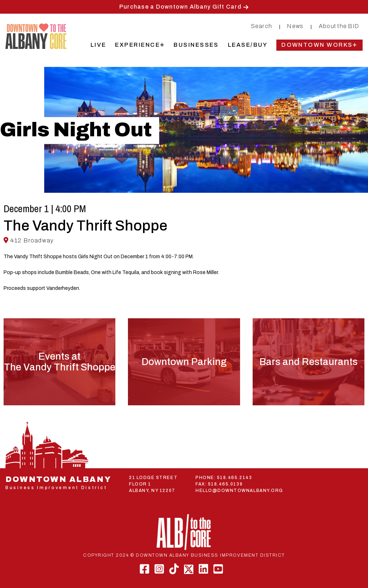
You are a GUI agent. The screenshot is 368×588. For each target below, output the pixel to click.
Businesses (196, 45)
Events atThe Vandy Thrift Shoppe (60, 362)
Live (98, 45)
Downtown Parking (184, 362)
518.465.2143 (234, 478)
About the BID (339, 26)
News (295, 26)
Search (262, 26)
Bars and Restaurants (309, 362)
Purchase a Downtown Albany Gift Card (180, 7)
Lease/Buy (248, 45)
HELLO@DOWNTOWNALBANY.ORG (239, 491)
